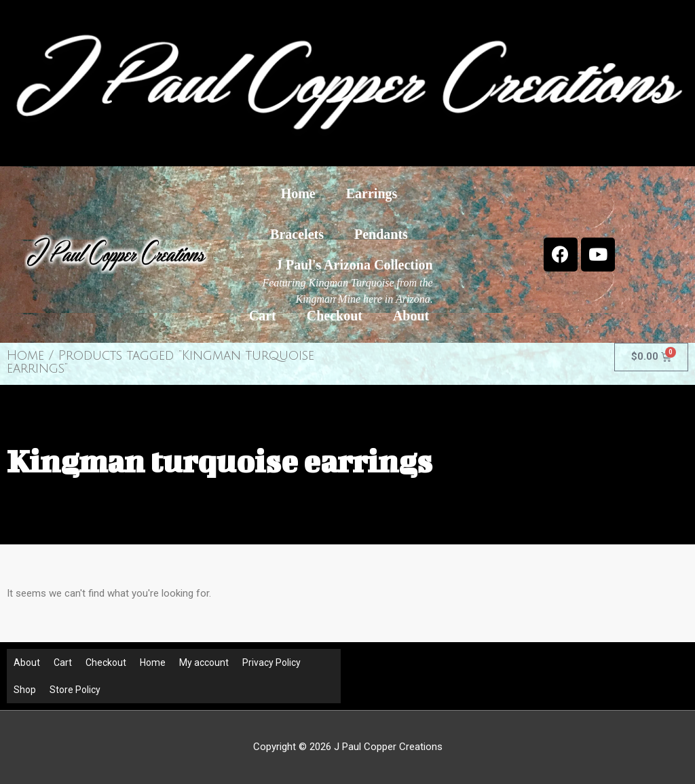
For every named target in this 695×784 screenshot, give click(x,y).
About (411, 316)
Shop (25, 690)
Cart (263, 316)
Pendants (381, 234)
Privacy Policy (271, 662)
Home (298, 193)
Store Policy (75, 690)
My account (204, 662)
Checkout (335, 316)
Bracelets (297, 234)
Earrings (372, 193)
